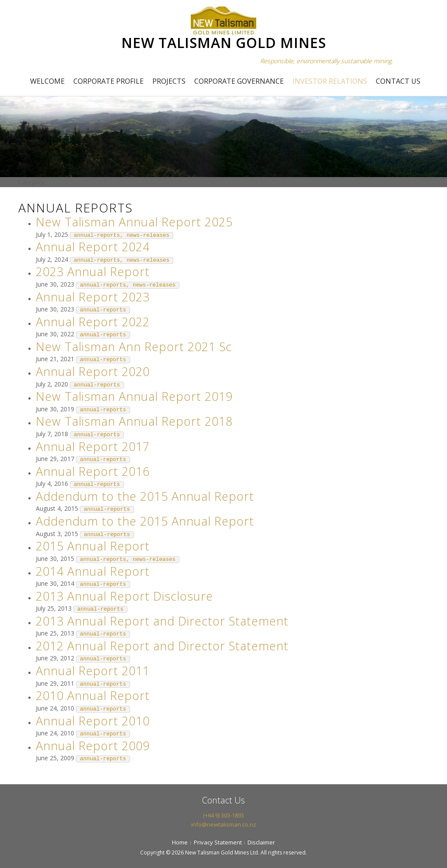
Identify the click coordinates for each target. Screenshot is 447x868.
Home (180, 842)
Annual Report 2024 (93, 247)
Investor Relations (330, 81)
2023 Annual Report (93, 272)
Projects (169, 81)
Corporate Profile (108, 81)
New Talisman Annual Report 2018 (134, 421)
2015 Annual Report (93, 546)
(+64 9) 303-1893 (223, 815)
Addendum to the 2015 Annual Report (145, 496)
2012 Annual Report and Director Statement (162, 646)
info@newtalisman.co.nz (224, 824)
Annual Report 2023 (93, 297)
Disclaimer (261, 842)
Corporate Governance (239, 81)
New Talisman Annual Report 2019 (134, 396)
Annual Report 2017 (93, 446)
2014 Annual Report (93, 571)
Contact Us (398, 81)
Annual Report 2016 (93, 471)
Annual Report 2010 (93, 721)
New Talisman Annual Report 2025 (134, 222)
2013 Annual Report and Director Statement (162, 621)
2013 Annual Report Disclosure (124, 596)
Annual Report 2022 (93, 322)
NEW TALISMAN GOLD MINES (224, 43)
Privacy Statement (218, 842)
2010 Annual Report (93, 695)
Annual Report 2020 (93, 371)
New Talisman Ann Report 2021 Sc (134, 347)
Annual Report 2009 (93, 746)
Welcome (47, 81)
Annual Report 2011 (93, 671)
